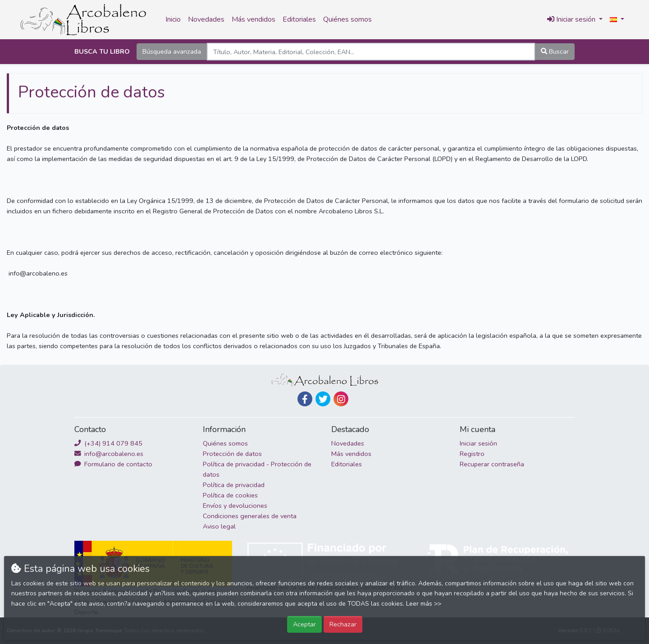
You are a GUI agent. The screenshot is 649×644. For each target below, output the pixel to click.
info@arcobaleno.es (109, 454)
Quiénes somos (347, 19)
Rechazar (343, 624)
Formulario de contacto (113, 464)
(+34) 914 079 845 (108, 443)
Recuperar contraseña (492, 464)
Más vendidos (254, 19)
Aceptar (304, 624)
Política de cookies (230, 495)
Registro (472, 454)
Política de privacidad (234, 485)
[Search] (371, 52)
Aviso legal (219, 526)
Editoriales (299, 19)
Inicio (173, 19)
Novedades (206, 19)
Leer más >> (424, 604)
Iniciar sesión (478, 443)
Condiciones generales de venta (250, 516)
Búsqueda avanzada (172, 51)
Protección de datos (232, 454)
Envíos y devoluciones (235, 506)
